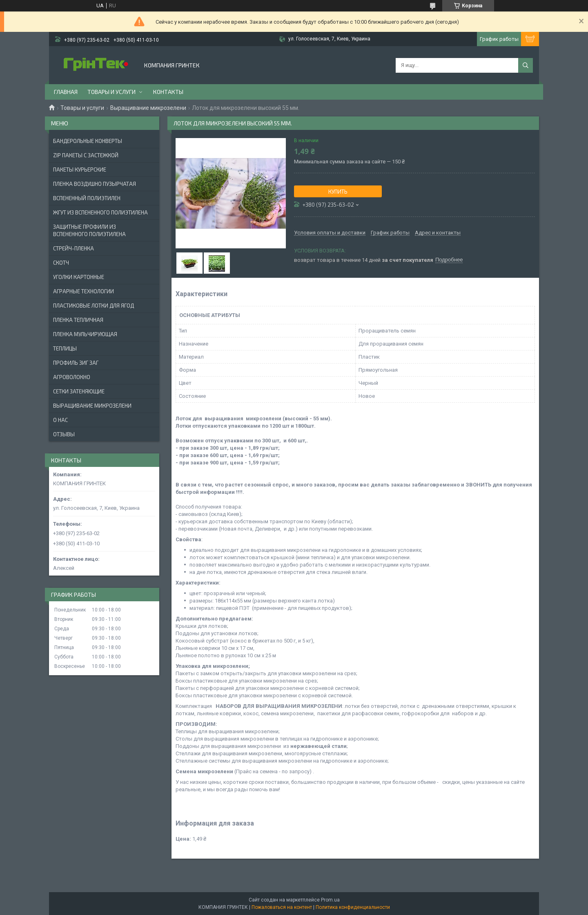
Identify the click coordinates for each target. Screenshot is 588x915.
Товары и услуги (111, 92)
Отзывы (64, 434)
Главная (66, 92)
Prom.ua (330, 900)
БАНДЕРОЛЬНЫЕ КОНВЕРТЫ (88, 141)
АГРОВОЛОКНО (72, 377)
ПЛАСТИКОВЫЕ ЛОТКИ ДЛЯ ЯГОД (94, 306)
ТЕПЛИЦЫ (65, 348)
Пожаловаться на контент (282, 907)
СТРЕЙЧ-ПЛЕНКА (73, 248)
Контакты (168, 92)
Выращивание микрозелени (148, 108)
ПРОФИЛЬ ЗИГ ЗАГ (76, 363)
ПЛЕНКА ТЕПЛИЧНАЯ (78, 320)
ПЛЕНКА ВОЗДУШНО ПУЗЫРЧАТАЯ (95, 184)
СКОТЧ (61, 263)
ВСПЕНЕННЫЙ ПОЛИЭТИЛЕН (87, 198)
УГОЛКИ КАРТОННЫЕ (79, 277)
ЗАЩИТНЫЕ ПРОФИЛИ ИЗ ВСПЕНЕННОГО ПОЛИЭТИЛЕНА (89, 230)
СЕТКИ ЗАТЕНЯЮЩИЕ (79, 391)
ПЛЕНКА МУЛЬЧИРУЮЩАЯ (85, 334)
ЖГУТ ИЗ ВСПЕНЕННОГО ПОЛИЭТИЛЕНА (100, 212)
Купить (338, 192)
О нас (60, 420)
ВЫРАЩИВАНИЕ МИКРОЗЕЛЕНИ (92, 406)
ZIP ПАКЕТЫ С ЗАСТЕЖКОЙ (86, 155)
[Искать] (526, 65)
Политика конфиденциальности (353, 907)
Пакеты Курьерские (80, 170)
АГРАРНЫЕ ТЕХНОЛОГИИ (84, 291)
